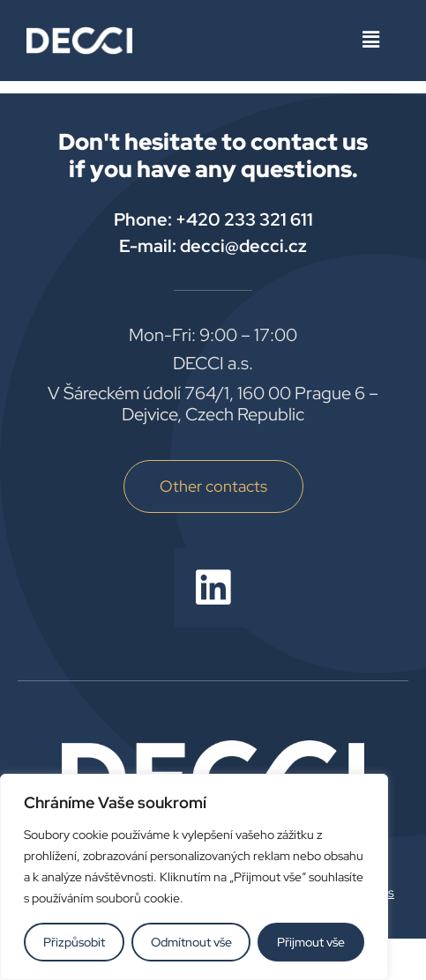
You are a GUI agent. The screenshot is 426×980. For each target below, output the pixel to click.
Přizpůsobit (74, 942)
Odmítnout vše (191, 942)
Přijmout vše (311, 942)
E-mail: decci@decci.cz (213, 246)
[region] (194, 877)
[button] (371, 41)
